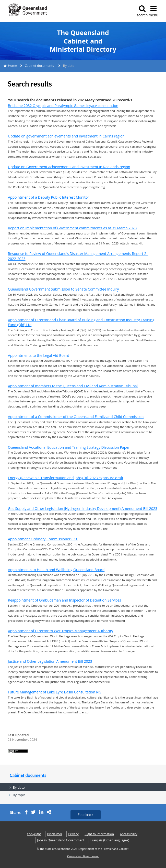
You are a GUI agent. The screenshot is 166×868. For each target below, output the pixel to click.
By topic (19, 795)
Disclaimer (55, 834)
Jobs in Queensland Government (61, 840)
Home (13, 66)
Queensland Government (83, 856)
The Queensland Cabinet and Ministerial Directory (83, 41)
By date (19, 787)
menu (153, 11)
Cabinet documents (39, 66)
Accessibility (128, 834)
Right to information (99, 834)
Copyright (34, 834)
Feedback (86, 815)
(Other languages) (110, 840)
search (142, 11)
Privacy (73, 834)
